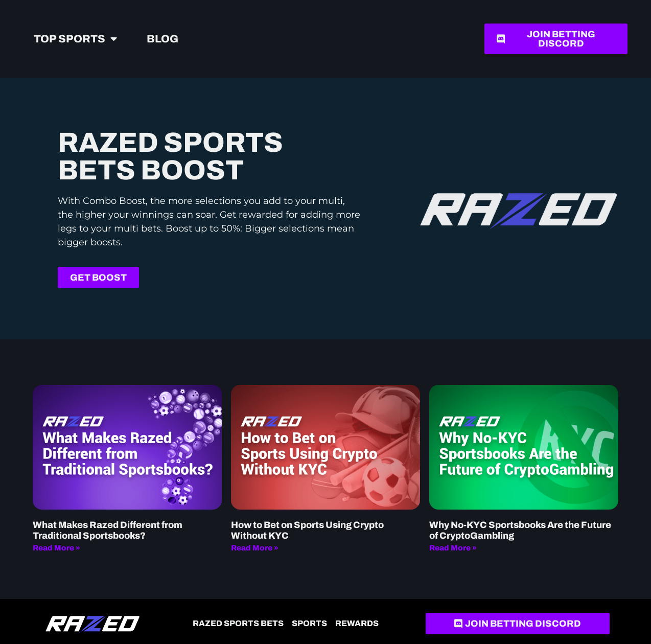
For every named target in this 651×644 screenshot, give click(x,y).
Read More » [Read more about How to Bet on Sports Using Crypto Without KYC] (255, 548)
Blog (162, 39)
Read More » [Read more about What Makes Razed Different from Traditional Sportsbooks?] (56, 548)
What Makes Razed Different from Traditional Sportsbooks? (108, 531)
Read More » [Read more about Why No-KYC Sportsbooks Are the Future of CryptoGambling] (453, 548)
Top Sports (75, 39)
